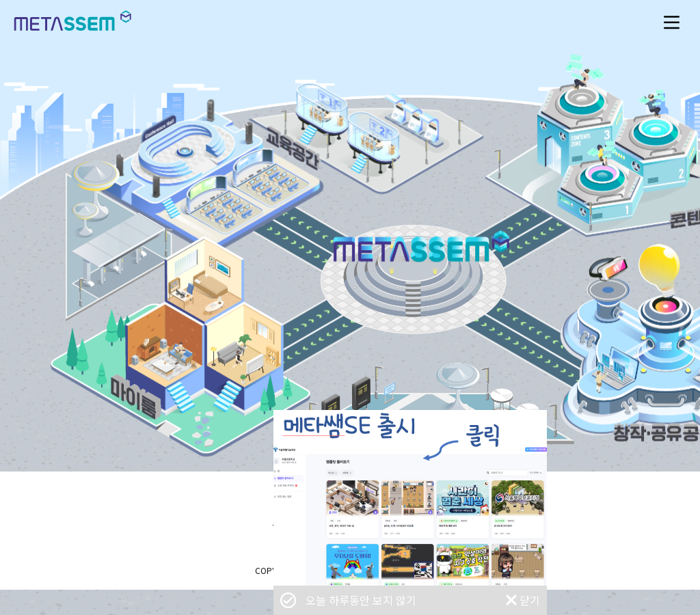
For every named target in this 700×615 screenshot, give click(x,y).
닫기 (530, 600)
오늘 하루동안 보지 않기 (361, 600)
